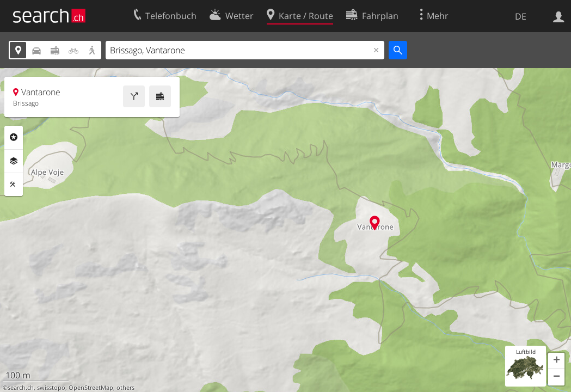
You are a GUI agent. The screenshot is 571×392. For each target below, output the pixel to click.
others (125, 388)
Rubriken (14, 137)
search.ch (21, 388)
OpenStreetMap (91, 388)
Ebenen (14, 161)
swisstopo (51, 388)
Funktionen (14, 185)
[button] (556, 361)
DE (521, 16)
